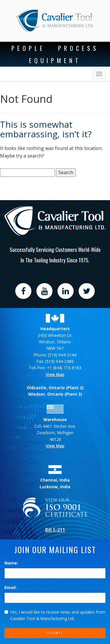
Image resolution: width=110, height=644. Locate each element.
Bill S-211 (55, 530)
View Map (55, 374)
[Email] (55, 598)
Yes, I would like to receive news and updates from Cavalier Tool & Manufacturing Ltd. (55, 615)
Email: (11, 587)
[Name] (55, 573)
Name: (11, 563)
